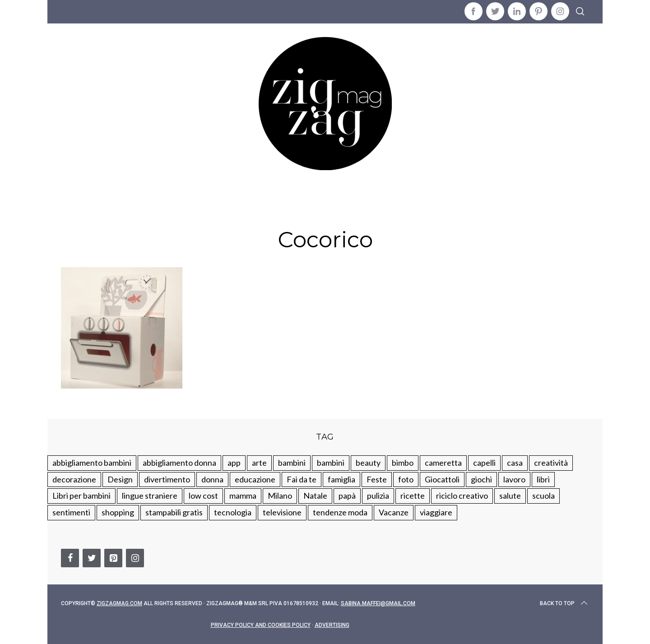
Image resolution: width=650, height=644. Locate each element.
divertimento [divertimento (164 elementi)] (167, 479)
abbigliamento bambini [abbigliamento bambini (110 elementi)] (92, 463)
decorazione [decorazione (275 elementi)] (74, 479)
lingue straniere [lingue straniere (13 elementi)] (150, 496)
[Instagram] (135, 558)
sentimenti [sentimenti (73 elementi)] (71, 512)
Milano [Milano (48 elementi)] (280, 496)
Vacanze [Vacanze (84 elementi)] (394, 512)
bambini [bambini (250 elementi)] (292, 463)
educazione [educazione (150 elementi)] (255, 479)
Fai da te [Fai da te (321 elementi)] (302, 479)
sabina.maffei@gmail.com (378, 603)
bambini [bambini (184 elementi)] (331, 463)
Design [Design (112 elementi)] (120, 479)
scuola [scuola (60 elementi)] (543, 496)
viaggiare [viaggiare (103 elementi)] (436, 512)
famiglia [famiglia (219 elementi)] (341, 479)
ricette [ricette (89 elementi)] (413, 496)
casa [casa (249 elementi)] (515, 463)
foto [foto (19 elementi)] (406, 479)
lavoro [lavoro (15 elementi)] (514, 479)
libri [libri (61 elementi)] (543, 479)
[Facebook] (70, 558)
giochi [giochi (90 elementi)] (481, 479)
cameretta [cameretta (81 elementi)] (443, 463)
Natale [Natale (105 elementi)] (315, 496)
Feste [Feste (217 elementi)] (377, 479)
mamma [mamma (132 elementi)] (243, 496)
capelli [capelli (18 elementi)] (484, 463)
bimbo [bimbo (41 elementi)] (403, 463)
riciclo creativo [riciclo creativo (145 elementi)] (462, 496)
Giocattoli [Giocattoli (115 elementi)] (442, 479)
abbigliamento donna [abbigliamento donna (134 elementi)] (179, 463)
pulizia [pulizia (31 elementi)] (378, 496)
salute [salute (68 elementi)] (510, 496)
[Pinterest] (113, 558)
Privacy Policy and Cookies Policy (261, 625)
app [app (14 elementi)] (234, 463)
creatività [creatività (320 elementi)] (551, 463)
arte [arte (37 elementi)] (259, 463)
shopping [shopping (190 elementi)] (118, 512)
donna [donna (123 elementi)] (212, 479)
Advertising (332, 625)
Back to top (564, 603)
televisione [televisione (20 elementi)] (282, 512)
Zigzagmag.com (119, 603)
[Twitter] (92, 558)
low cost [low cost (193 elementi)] (203, 496)
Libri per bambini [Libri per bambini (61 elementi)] (81, 496)
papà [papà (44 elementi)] (347, 496)
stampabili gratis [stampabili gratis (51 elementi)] (174, 512)
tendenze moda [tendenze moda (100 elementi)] (340, 512)
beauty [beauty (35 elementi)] (368, 463)
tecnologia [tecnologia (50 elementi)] (233, 512)
